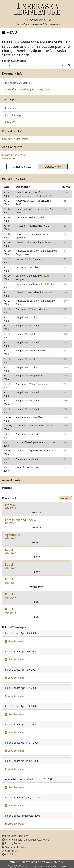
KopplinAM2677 (11, 551)
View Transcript (15, 641)
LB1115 (44, 192)
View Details (21, 179)
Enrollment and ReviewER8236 (21, 522)
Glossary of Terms (14, 847)
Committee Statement (15, 139)
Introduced (12, 108)
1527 (65, 226)
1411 (65, 267)
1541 (65, 209)
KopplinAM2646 (11, 581)
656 (66, 434)
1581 (65, 201)
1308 (65, 326)
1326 (65, 284)
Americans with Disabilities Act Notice (25, 840)
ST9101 (51, 242)
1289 (65, 392)
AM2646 (29, 351)
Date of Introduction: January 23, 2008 (27, 89)
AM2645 (29, 367)
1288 (65, 409)
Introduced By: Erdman (19, 83)
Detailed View (53, 167)
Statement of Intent (14, 155)
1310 (65, 301)
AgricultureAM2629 (13, 536)
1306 (65, 359)
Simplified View (22, 167)
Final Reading (13, 115)
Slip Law (10, 122)
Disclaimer (10, 854)
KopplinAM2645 (11, 611)
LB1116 (36, 196)
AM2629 (48, 196)
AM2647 (29, 359)
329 (66, 467)
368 (66, 451)
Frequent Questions (15, 836)
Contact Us (10, 851)
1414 (65, 251)
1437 (65, 242)
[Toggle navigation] (10, 32)
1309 (65, 309)
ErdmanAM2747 (11, 507)
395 (66, 442)
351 (66, 459)
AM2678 (29, 334)
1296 (65, 376)
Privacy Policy (11, 843)
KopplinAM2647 (11, 596)
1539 (65, 217)
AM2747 (29, 259)
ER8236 (45, 276)
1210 (65, 417)
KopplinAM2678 (11, 566)
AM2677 (29, 317)
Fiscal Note (8, 158)
